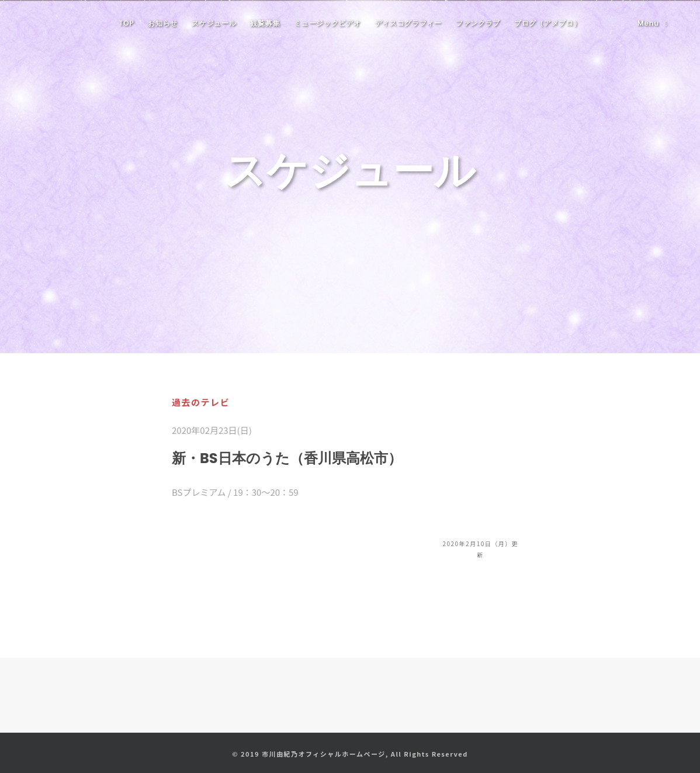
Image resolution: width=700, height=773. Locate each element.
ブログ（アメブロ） (547, 23)
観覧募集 (265, 23)
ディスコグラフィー (408, 23)
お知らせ (163, 23)
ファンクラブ (478, 23)
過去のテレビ (201, 402)
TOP (127, 23)
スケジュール (214, 23)
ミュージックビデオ (327, 23)
